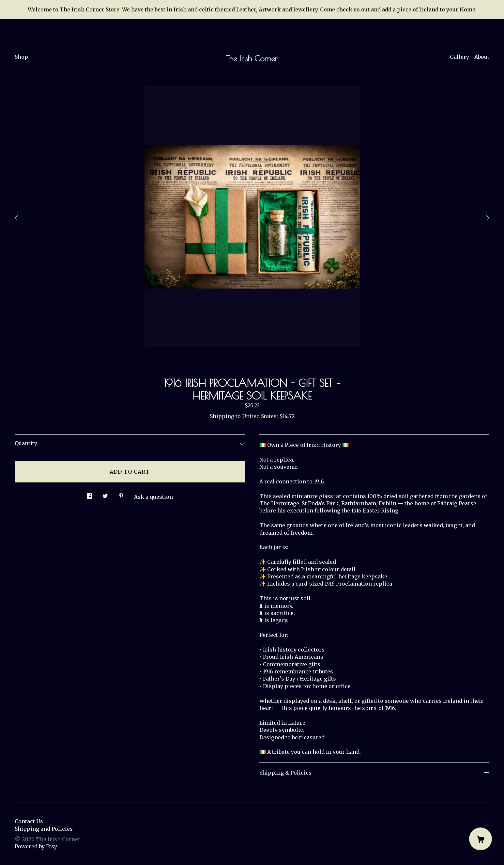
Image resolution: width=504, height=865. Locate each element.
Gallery (459, 57)
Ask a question (153, 497)
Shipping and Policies (44, 829)
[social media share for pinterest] (121, 494)
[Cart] (481, 839)
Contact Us (29, 821)
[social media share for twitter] (105, 494)
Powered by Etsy (36, 846)
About (482, 57)
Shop (21, 57)
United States (259, 416)
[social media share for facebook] (89, 494)
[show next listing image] (473, 216)
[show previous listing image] (31, 216)
